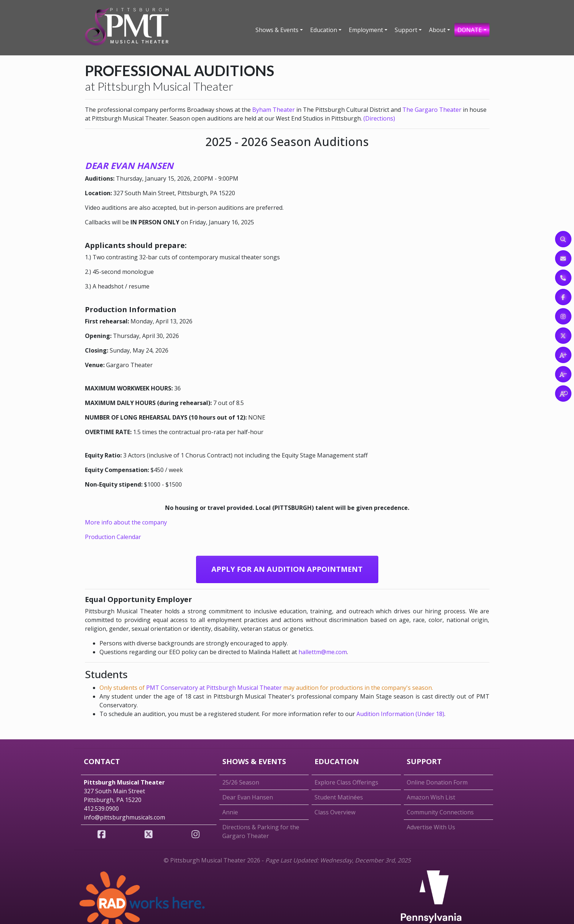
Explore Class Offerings (346, 782)
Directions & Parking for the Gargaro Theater (261, 831)
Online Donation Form (437, 782)
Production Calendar (113, 537)
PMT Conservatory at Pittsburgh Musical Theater (214, 688)
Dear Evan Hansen (248, 797)
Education (324, 30)
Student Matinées (339, 797)
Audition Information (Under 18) (400, 714)
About (437, 30)
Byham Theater (274, 110)
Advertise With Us (431, 827)
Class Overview (335, 812)
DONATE (470, 30)
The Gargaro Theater (432, 110)
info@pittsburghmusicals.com (124, 817)
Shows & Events (277, 30)
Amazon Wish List (431, 797)
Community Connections (440, 812)
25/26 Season (241, 782)
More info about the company (126, 522)
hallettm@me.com (323, 652)
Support (406, 30)
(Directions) (379, 118)
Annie (230, 812)
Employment (366, 30)
